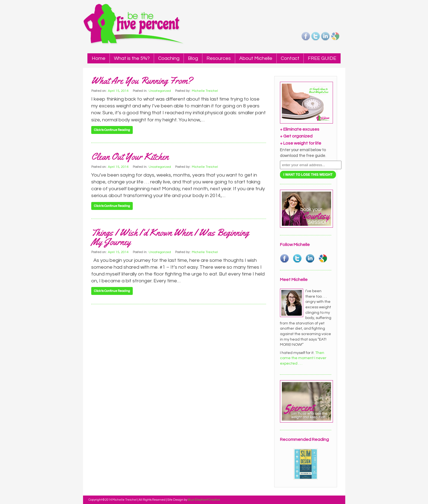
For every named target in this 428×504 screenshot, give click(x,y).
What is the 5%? (132, 58)
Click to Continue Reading (112, 130)
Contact (290, 58)
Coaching (169, 58)
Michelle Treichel (205, 91)
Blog (193, 58)
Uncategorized (160, 91)
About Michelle (256, 58)
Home (99, 58)
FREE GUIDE (322, 58)
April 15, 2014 (118, 91)
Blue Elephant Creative (204, 500)
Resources (219, 58)
